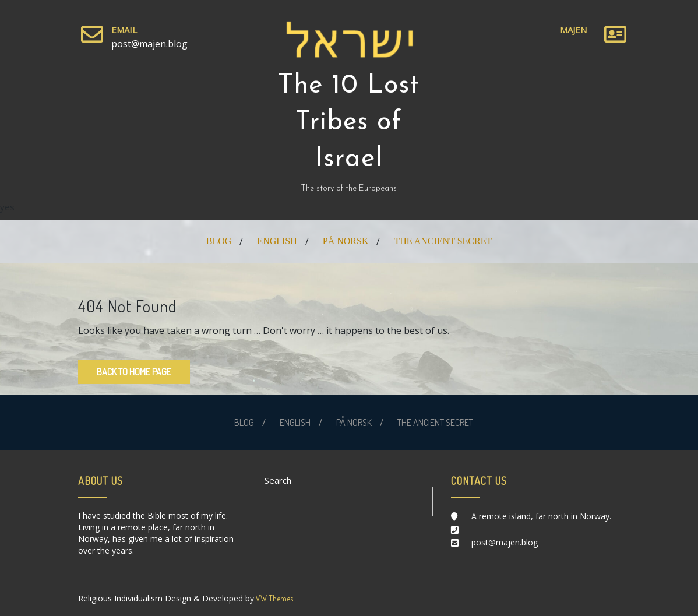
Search (278, 480)
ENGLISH (277, 241)
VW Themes (274, 598)
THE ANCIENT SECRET (443, 241)
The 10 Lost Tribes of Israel (349, 123)
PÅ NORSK (346, 241)
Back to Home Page (134, 372)
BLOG (219, 241)
